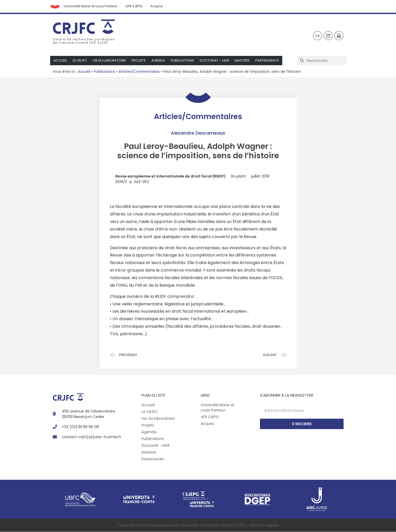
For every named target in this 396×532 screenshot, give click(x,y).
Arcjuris (158, 6)
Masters (244, 61)
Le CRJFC (80, 61)
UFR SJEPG (135, 6)
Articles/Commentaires (139, 72)
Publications (184, 61)
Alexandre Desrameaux (198, 133)
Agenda (160, 61)
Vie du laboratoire (110, 61)
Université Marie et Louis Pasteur (91, 6)
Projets (140, 61)
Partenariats (269, 61)
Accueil (60, 61)
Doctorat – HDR (216, 61)
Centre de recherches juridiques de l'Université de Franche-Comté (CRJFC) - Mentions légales (198, 525)
